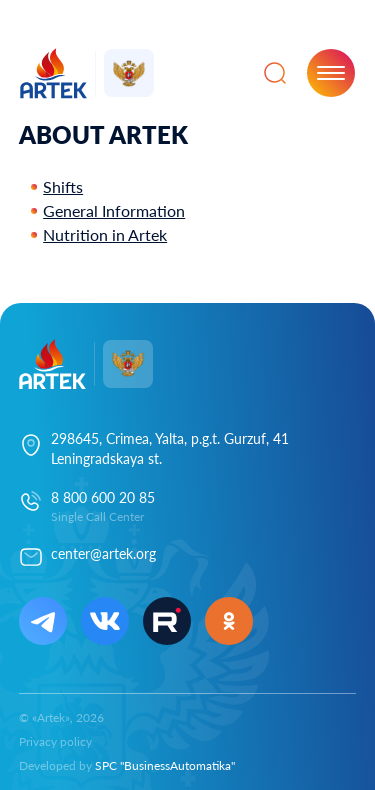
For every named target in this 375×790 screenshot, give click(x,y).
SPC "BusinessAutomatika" (165, 765)
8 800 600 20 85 (103, 497)
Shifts (63, 186)
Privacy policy (55, 741)
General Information (114, 210)
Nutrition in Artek (105, 234)
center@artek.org (103, 553)
